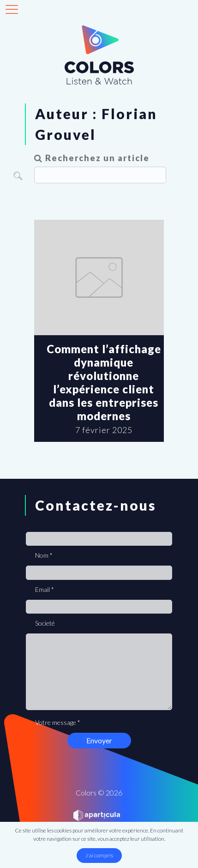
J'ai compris (99, 855)
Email (45, 589)
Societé (45, 623)
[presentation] (96, 751)
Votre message (58, 722)
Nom (44, 555)
